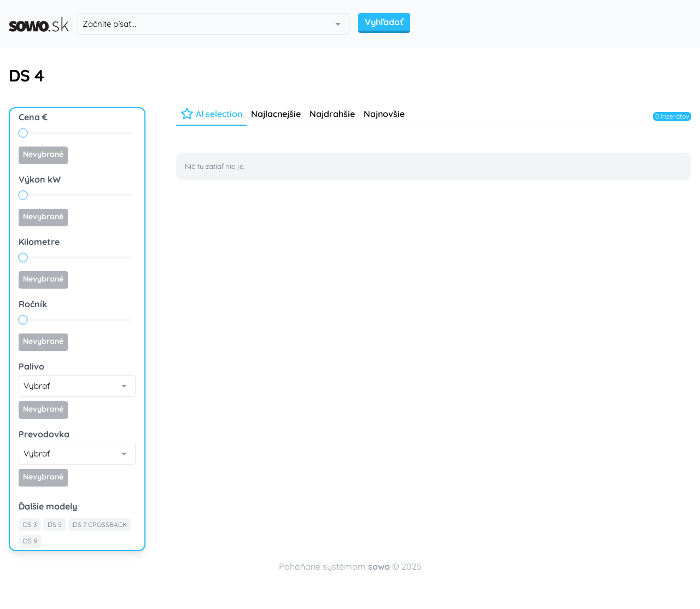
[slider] (23, 133)
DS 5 (55, 525)
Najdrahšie (332, 114)
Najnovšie (384, 114)
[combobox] (214, 24)
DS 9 (30, 541)
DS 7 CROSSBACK (100, 525)
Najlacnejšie (276, 114)
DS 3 (30, 525)
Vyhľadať (384, 22)
